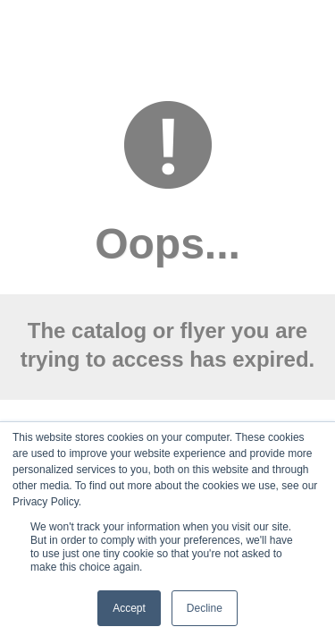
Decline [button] (205, 608)
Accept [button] (129, 608)
